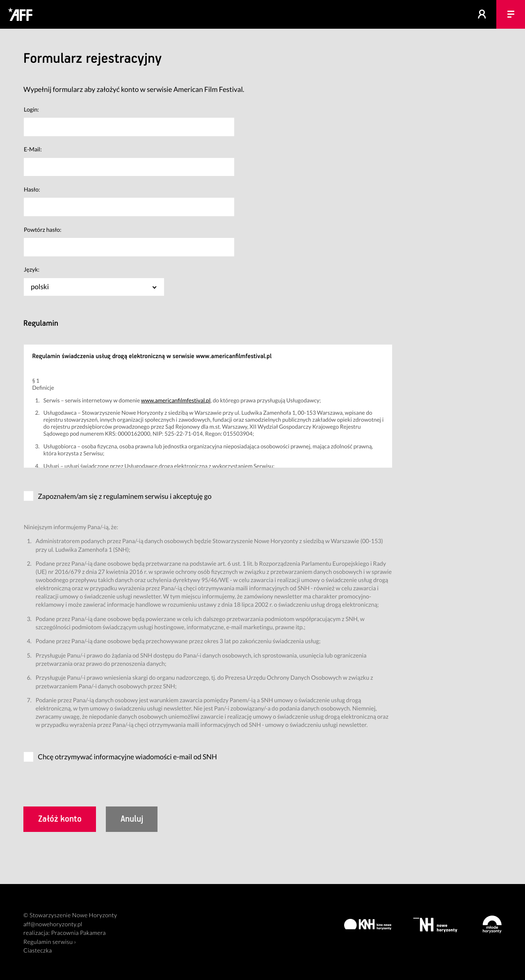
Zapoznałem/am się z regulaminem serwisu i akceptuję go (125, 496)
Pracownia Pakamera (79, 933)
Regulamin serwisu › (50, 942)
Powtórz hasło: (43, 230)
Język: (32, 269)
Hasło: (32, 189)
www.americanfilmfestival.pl (176, 400)
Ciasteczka (38, 951)
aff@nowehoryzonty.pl (53, 924)
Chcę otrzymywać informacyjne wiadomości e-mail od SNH (127, 757)
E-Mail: (33, 149)
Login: (31, 109)
